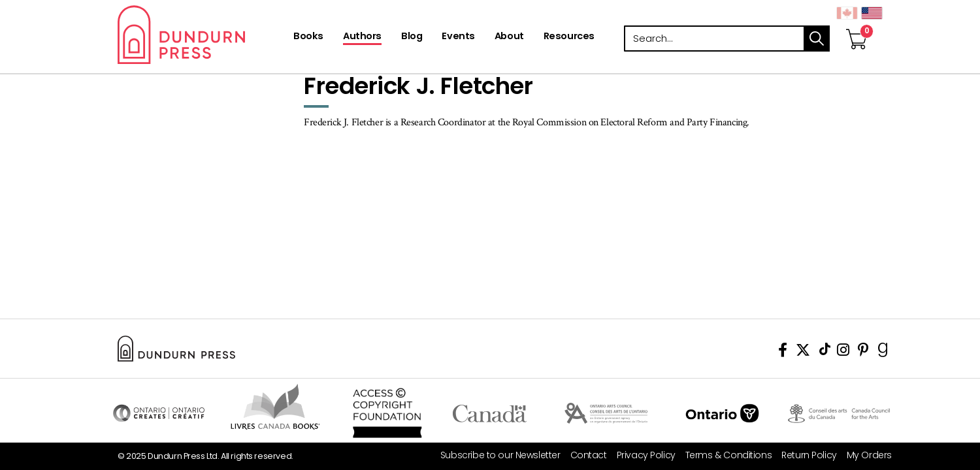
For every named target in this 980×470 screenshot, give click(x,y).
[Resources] (569, 37)
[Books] (308, 37)
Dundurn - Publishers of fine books (204, 35)
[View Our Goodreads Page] (883, 352)
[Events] (458, 37)
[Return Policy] (804, 455)
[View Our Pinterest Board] (863, 352)
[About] (509, 37)
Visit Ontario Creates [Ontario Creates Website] (159, 413)
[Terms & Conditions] (724, 455)
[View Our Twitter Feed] (803, 352)
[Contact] (584, 455)
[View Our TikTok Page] (825, 352)
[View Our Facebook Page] (783, 352)
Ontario (722, 413)
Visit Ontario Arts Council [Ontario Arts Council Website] (606, 413)
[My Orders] (864, 455)
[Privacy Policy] (641, 455)
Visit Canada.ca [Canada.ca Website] (490, 413)
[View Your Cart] (857, 25)
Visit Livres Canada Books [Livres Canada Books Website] (275, 407)
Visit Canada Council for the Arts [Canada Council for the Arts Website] (839, 413)
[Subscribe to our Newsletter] (496, 455)
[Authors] (362, 37)
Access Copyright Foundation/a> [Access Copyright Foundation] (387, 413)
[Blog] (412, 37)
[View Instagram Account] (843, 352)
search (817, 39)
